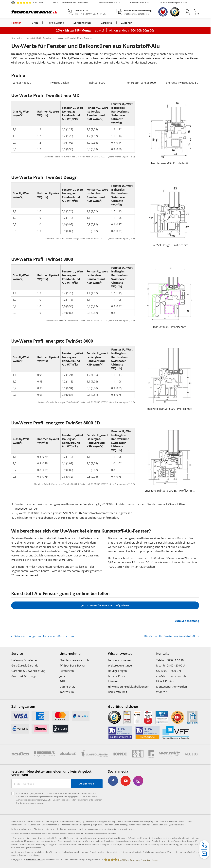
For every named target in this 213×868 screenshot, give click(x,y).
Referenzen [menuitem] (67, 671)
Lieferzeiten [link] (58, 838)
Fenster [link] (16, 23)
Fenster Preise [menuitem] (117, 676)
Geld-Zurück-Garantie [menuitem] (25, 666)
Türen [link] (34, 23)
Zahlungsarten (23, 707)
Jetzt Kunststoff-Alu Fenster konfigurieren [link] (105, 605)
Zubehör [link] (127, 23)
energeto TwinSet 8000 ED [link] (182, 83)
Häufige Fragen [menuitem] (117, 671)
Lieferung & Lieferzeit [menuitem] (25, 660)
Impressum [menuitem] (67, 692)
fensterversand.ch (34, 860)
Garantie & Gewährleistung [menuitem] (28, 671)
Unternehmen (71, 654)
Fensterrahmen (52, 543)
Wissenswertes (120, 654)
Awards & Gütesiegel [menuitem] (24, 676)
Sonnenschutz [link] (82, 23)
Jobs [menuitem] (62, 676)
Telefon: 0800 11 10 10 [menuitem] (170, 660)
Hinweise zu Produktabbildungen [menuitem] (129, 687)
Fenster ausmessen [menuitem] (120, 660)
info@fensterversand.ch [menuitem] (171, 676)
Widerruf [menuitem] (162, 692)
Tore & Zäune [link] (56, 23)
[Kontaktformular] (204, 854)
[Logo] (35, 12)
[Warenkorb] (196, 12)
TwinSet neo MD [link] (21, 83)
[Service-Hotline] (204, 845)
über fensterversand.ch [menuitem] (74, 660)
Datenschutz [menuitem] (68, 687)
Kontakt (163, 654)
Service (17, 654)
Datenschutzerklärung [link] (29, 855)
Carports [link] (106, 23)
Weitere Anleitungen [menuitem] (121, 666)
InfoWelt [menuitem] (113, 681)
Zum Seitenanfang (187, 621)
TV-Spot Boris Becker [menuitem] (73, 666)
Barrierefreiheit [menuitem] (118, 692)
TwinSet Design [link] (60, 83)
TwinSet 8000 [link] (97, 83)
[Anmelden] (187, 12)
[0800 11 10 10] (87, 12)
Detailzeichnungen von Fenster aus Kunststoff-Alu (45, 636)
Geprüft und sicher (123, 707)
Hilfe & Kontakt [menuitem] (166, 681)
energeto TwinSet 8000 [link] (142, 83)
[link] (27, 3)
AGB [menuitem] (62, 681)
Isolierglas (81, 567)
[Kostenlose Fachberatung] (134, 12)
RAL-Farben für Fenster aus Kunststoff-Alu (171, 636)
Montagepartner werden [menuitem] (172, 687)
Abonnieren (87, 784)
